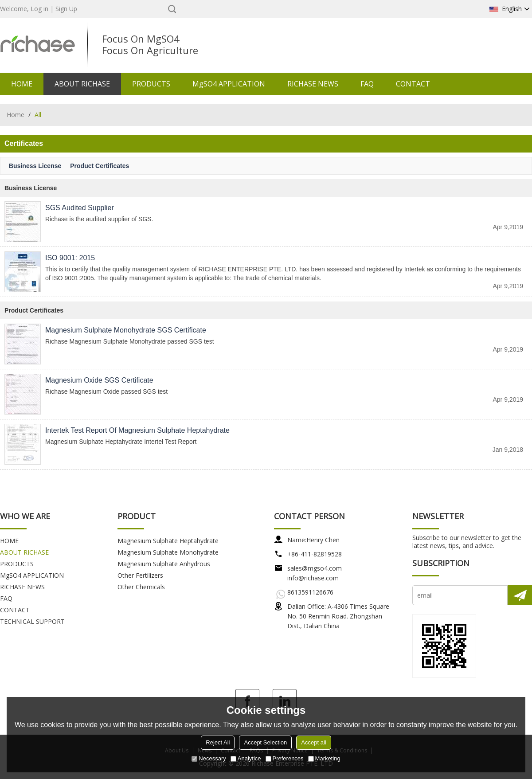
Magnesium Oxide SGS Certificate (99, 380)
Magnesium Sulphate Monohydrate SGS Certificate (126, 330)
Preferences (285, 758)
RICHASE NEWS (313, 84)
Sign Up (66, 9)
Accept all (313, 742)
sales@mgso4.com (315, 568)
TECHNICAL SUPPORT (32, 621)
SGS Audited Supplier (80, 208)
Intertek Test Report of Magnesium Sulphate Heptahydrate (137, 430)
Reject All (218, 742)
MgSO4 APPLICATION (229, 84)
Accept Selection (265, 742)
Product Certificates (100, 166)
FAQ (367, 84)
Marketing (324, 758)
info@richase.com (313, 578)
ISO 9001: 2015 (70, 258)
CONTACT (413, 84)
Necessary (209, 758)
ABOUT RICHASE (82, 84)
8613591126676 (310, 592)
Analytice (246, 758)
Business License (35, 166)
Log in (39, 9)
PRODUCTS (151, 84)
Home (16, 115)
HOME (22, 84)
